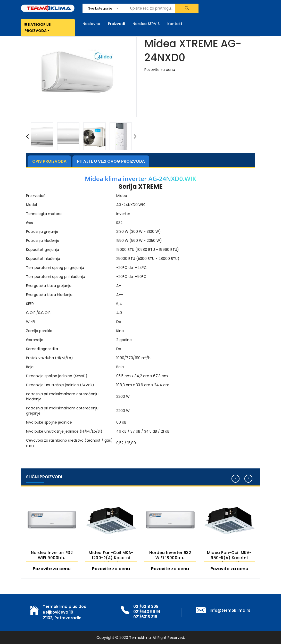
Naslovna (91, 24)
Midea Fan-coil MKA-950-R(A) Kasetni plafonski (229, 556)
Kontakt (175, 24)
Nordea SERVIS (146, 24)
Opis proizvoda (51, 161)
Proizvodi (116, 24)
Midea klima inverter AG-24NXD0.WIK (140, 179)
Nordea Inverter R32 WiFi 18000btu (170, 555)
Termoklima (140, 638)
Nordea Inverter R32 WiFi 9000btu (52, 555)
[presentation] (27, 136)
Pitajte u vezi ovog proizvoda (118, 161)
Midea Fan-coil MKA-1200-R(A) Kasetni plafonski (111, 556)
